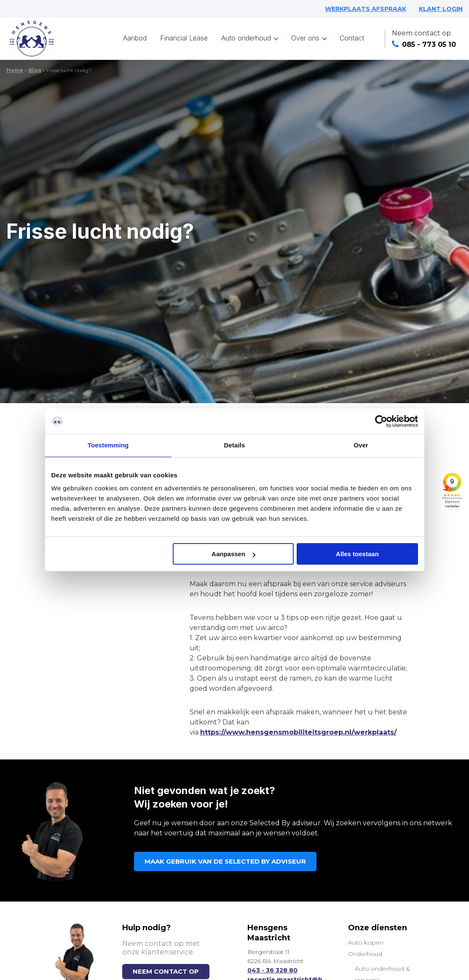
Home (15, 70)
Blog (35, 70)
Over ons (305, 38)
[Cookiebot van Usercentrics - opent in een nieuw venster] (381, 421)
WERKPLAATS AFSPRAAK (366, 9)
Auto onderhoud (246, 38)
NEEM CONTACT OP (166, 971)
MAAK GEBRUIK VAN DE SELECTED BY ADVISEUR (225, 861)
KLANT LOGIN (441, 9)
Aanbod (135, 38)
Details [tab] (235, 445)
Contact (352, 38)
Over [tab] (361, 445)
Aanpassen (233, 554)
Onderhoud (365, 954)
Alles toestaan (357, 554)
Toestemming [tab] (108, 445)
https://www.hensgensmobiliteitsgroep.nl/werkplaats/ (298, 732)
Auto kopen (366, 942)
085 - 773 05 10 (424, 44)
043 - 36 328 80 (272, 970)
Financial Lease (184, 38)
